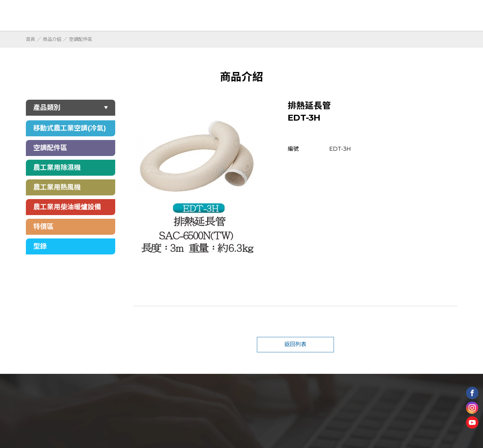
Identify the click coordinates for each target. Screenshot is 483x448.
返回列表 (295, 344)
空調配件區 (81, 39)
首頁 (30, 39)
